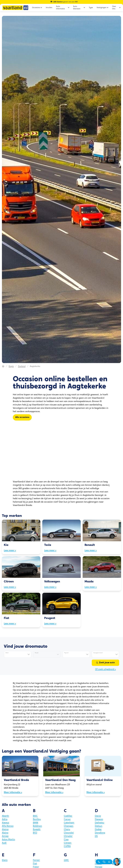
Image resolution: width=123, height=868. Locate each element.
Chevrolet (69, 833)
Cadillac (68, 816)
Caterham (69, 823)
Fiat (35, 864)
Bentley (37, 819)
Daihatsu (100, 823)
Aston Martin (8, 840)
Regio (11, 366)
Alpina (5, 829)
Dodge (98, 829)
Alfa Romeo (8, 826)
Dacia (98, 816)
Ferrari (36, 860)
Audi (4, 843)
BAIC (35, 816)
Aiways (5, 823)
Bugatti (37, 829)
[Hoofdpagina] (3, 366)
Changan (69, 826)
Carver (67, 819)
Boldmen (37, 826)
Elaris (5, 860)
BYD (35, 833)
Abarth (5, 816)
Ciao (66, 840)
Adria (5, 819)
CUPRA (67, 846)
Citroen (68, 843)
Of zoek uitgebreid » (105, 669)
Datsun (99, 826)
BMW (36, 823)
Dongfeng (100, 833)
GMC (66, 860)
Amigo (5, 836)
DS (96, 836)
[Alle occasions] (22, 417)
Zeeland (22, 366)
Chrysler (68, 836)
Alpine (5, 833)
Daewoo (99, 819)
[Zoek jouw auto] (105, 663)
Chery (67, 829)
